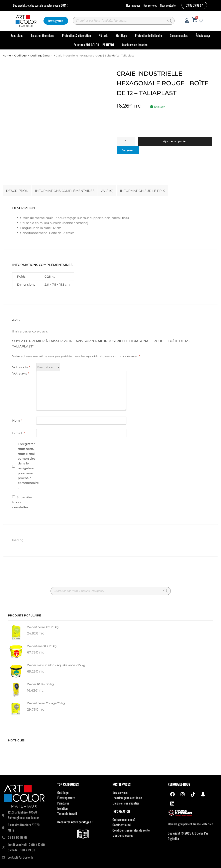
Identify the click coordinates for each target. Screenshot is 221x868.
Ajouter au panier (175, 141)
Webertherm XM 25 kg (43, 627)
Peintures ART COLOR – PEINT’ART (94, 45)
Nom (17, 420)
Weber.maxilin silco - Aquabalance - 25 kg (56, 665)
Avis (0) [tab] (107, 191)
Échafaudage (203, 35)
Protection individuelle (148, 35)
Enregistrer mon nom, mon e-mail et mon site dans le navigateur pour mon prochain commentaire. (28, 466)
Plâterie (103, 35)
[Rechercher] (170, 21)
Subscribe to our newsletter (22, 502)
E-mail (19, 433)
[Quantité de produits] (126, 141)
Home (7, 56)
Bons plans (17, 35)
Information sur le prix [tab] (142, 191)
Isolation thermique (43, 35)
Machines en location (135, 45)
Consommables (179, 35)
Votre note (21, 367)
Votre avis (21, 373)
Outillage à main (41, 56)
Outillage (122, 35)
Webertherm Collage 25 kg (46, 703)
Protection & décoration (76, 35)
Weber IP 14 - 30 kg (40, 684)
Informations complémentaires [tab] (65, 191)
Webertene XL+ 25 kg (42, 646)
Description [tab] (17, 191)
